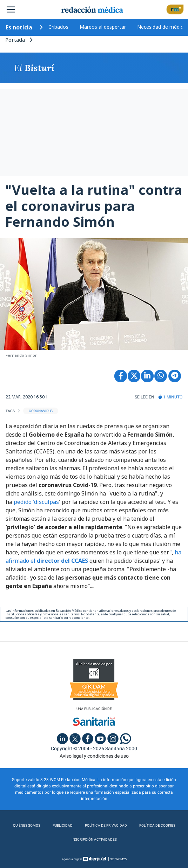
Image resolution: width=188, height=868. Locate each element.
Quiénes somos (27, 825)
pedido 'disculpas (36, 502)
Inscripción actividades (94, 839)
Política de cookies (157, 825)
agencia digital (72, 859)
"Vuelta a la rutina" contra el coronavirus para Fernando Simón (94, 206)
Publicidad (63, 825)
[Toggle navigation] (11, 9)
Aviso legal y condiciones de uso (94, 756)
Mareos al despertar (103, 27)
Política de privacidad (106, 825)
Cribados (58, 27)
